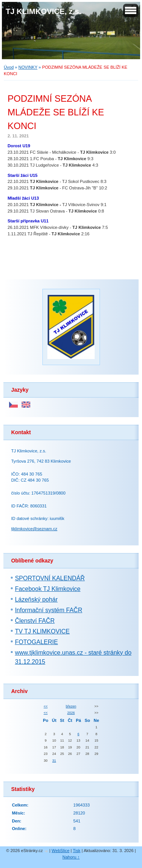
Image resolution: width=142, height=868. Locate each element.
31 (54, 761)
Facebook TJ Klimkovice (48, 589)
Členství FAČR (35, 621)
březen (71, 706)
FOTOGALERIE (36, 642)
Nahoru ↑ (71, 857)
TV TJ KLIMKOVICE (42, 631)
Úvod (9, 67)
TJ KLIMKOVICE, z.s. (43, 11)
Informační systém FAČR (48, 610)
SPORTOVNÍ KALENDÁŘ (50, 578)
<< (45, 706)
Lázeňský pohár (36, 599)
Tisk (76, 851)
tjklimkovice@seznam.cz (34, 529)
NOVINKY (28, 67)
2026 (71, 713)
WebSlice (60, 851)
